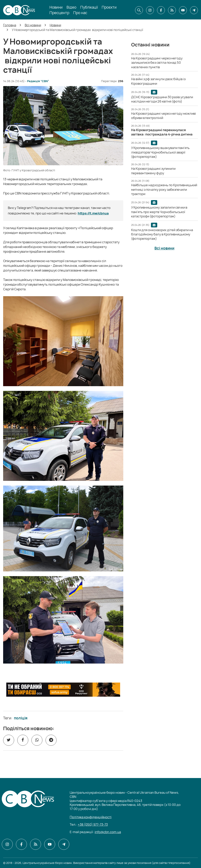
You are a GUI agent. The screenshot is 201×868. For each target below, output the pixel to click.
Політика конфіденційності (91, 817)
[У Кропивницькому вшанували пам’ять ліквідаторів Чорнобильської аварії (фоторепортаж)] (160, 152)
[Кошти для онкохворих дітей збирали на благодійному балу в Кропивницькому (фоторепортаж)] (162, 234)
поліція (21, 718)
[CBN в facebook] (161, 10)
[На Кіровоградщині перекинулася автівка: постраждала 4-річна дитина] (162, 132)
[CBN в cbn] (172, 10)
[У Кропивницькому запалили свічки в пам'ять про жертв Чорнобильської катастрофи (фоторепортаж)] (159, 212)
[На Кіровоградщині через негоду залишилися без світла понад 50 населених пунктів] (157, 63)
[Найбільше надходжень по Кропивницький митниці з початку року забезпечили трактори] (164, 189)
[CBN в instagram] (150, 10)
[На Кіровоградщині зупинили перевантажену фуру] (153, 171)
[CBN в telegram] (194, 10)
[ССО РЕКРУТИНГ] (63, 690)
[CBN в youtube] (183, 10)
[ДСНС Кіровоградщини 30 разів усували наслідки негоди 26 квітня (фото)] (162, 99)
